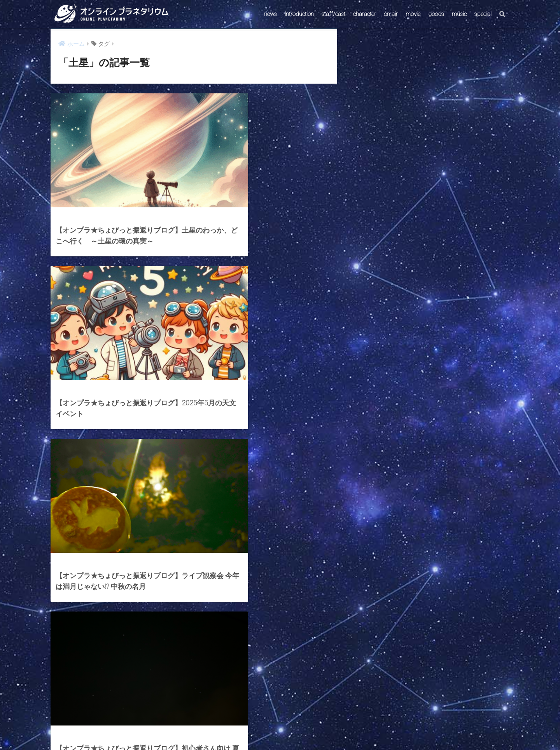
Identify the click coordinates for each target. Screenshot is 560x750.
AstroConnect (285, 729)
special (483, 14)
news (270, 14)
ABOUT (317, 729)
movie (413, 14)
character (365, 14)
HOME (280, 712)
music (459, 14)
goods (436, 14)
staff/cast (333, 14)
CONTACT (250, 729)
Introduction (299, 14)
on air (391, 14)
